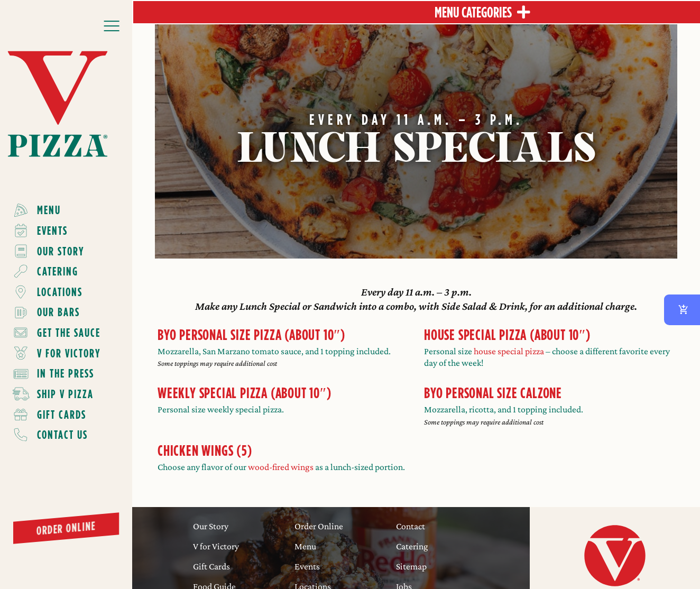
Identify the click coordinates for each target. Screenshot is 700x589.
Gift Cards (211, 566)
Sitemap (411, 566)
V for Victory (216, 546)
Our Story (211, 526)
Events (307, 566)
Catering (412, 546)
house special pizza (509, 351)
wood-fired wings (281, 467)
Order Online (319, 526)
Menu (305, 546)
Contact (411, 526)
